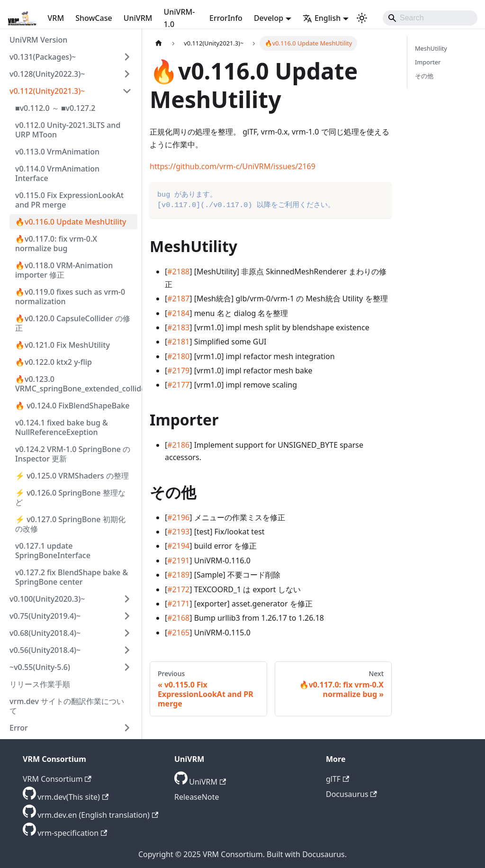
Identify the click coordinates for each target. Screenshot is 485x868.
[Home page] (159, 43)
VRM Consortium (57, 779)
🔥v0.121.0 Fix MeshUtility (63, 345)
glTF (337, 779)
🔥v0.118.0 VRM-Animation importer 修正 (64, 270)
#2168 (178, 618)
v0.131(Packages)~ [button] (43, 57)
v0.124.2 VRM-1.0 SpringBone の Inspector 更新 (73, 454)
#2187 (178, 298)
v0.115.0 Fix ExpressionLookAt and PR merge (69, 200)
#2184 (178, 313)
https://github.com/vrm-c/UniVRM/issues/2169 (233, 166)
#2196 (178, 517)
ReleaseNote (197, 797)
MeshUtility (431, 48)
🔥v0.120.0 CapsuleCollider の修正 (73, 323)
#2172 (178, 589)
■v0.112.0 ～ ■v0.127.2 (55, 108)
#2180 (178, 356)
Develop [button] (269, 18)
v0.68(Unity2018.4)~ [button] (45, 633)
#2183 (178, 327)
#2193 (178, 532)
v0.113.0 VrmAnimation (57, 152)
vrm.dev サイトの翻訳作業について (67, 706)
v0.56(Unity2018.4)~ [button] (45, 650)
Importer (428, 62)
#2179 (178, 371)
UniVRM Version (38, 40)
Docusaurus (351, 794)
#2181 (178, 342)
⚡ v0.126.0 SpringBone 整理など (70, 497)
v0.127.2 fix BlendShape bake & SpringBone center (72, 577)
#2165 (178, 633)
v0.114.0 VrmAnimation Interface (57, 173)
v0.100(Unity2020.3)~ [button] (47, 599)
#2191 (178, 561)
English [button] (322, 18)
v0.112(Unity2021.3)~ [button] (47, 91)
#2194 (178, 546)
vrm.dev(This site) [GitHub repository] (73, 797)
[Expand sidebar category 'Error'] (127, 728)
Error (19, 728)
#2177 (178, 385)
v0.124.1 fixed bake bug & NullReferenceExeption (62, 427)
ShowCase (94, 18)
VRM (56, 18)
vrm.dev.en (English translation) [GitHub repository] (98, 815)
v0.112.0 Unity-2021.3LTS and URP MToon (68, 130)
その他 (424, 76)
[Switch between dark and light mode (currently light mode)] (362, 18)
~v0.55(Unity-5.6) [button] (40, 667)
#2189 (178, 575)
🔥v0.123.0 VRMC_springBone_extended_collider (76, 384)
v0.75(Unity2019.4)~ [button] (45, 616)
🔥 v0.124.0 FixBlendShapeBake (72, 406)
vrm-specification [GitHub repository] (72, 833)
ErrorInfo (226, 18)
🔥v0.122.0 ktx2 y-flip (54, 362)
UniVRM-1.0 (179, 18)
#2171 (178, 604)
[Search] (430, 18)
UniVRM (138, 18)
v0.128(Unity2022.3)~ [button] (47, 74)
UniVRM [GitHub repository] (207, 782)
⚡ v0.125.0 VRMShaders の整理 (72, 476)
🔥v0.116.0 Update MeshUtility (71, 222)
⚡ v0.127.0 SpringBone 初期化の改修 (70, 524)
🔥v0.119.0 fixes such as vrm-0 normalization (70, 297)
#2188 (178, 271)
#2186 (178, 445)
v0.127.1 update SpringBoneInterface (53, 551)
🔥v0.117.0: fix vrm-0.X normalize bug (56, 244)
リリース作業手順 (40, 684)
